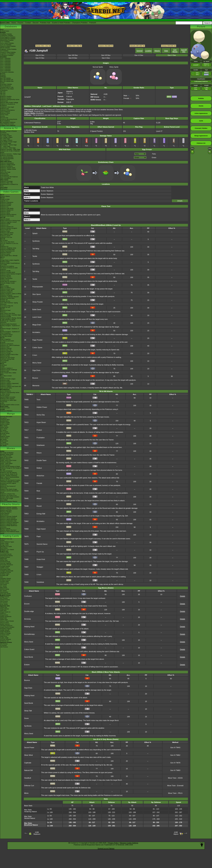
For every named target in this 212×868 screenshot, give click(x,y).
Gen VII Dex (106, 55)
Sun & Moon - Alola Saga (8, 148)
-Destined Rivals (5, 562)
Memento (36, 386)
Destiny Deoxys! (5, 465)
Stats (166, 51)
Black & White (4, 286)
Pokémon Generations (7, 163)
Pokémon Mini (4, 371)
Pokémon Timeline (6, 96)
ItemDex (3, 74)
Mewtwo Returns (5, 459)
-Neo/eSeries (4, 592)
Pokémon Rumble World (8, 272)
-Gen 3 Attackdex (5, 61)
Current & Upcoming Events (9, 119)
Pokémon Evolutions (6, 166)
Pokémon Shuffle (5, 271)
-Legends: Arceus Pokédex (8, 49)
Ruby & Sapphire (5, 339)
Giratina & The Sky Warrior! (9, 473)
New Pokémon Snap (6, 234)
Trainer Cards (4, 543)
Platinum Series (5, 436)
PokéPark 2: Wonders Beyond (9, 297)
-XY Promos (4, 603)
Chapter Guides (5, 423)
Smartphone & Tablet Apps (8, 400)
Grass (154, 157)
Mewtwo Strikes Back (7, 454)
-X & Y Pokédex (5, 42)
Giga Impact (41, 529)
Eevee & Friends (5, 529)
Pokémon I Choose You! (8, 494)
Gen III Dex (73, 58)
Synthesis (36, 241)
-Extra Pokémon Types (7, 542)
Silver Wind (28, 755)
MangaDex (4, 418)
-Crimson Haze (5, 635)
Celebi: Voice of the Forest (8, 460)
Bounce (35, 378)
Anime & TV (11, 128)
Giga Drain (36, 370)
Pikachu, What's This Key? (8, 530)
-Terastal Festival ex (6, 626)
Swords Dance (42, 544)
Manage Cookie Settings (129, 843)
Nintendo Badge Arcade (7, 283)
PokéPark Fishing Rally (7, 359)
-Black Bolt (3, 559)
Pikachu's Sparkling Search (8, 524)
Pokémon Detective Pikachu (9, 501)
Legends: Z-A (4, 201)
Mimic (26, 793)
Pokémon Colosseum (7, 344)
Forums (20, 23)
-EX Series (3, 591)
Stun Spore (37, 294)
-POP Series (4, 604)
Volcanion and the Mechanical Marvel (9, 492)
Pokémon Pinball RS (6, 351)
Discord (36, 23)
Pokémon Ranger (5, 353)
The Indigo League (6, 136)
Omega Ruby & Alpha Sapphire (10, 260)
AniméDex (3, 133)
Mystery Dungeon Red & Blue (9, 355)
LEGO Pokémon (5, 112)
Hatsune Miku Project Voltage (9, 103)
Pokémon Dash (5, 347)
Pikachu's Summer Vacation (9, 507)
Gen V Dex (172, 55)
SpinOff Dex (184, 51)
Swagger (40, 567)
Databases (11, 27)
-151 (2, 577)
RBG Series (4, 426)
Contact (28, 23)
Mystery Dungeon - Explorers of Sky (10, 326)
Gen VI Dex (139, 55)
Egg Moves (175, 51)
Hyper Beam (41, 422)
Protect (39, 430)
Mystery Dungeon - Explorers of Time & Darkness (10, 332)
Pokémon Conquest (6, 295)
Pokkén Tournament (6, 278)
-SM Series (4, 585)
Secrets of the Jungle (7, 498)
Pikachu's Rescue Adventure (9, 509)
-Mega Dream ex (5, 612)
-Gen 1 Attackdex (5, 58)
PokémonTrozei (5, 356)
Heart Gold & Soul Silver (8, 313)
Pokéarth (93, 23)
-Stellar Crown (4, 568)
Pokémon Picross (5, 275)
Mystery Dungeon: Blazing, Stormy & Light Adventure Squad (11, 319)
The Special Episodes (7, 157)
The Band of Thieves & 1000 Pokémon (9, 269)
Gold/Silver (4, 365)
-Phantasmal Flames (6, 556)
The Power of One (6, 456)
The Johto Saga (5, 139)
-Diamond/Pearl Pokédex (8, 39)
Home (14, 23)
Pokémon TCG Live (6, 237)
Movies (11, 448)
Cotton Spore (37, 348)
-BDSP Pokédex (5, 48)
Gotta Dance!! (4, 515)
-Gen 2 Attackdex (5, 60)
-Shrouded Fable (5, 569)
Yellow (2, 377)
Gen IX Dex (40, 55)
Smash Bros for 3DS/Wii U (8, 281)
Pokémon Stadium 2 (6, 368)
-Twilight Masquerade (7, 571)
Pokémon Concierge (6, 181)
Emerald (3, 342)
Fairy (154, 154)
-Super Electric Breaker (7, 627)
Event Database (5, 121)
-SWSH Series (5, 583)
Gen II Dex (106, 58)
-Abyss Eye (4, 607)
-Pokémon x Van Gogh (7, 107)
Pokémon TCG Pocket (7, 216)
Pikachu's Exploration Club (8, 521)
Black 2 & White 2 (6, 288)
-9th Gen (3, 92)
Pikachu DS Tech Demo (7, 358)
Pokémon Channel (6, 348)
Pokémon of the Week (7, 89)
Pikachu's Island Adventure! (9, 519)
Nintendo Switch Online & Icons (10, 405)
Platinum (3, 312)
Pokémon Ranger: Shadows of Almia (9, 329)
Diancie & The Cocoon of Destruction (8, 487)
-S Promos (3, 645)
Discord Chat (4, 118)
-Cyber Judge (4, 638)
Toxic (38, 400)
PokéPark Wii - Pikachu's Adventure (8, 322)
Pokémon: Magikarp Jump (8, 248)
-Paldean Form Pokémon (8, 125)
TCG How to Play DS (7, 306)
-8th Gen (3, 93)
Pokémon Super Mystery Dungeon (11, 274)
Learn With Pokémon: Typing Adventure (9, 304)
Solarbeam (41, 445)
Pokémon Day (4, 109)
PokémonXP (4, 101)
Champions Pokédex (80, 23)
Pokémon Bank (5, 262)
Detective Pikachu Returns (8, 215)
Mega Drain (37, 325)
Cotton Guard (29, 649)
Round (39, 506)
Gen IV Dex (40, 58)
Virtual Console (5, 396)
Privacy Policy (113, 843)
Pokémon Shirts (5, 113)
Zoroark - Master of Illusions (9, 476)
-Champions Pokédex (7, 55)
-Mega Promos (5, 597)
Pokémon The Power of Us (8, 495)
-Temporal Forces (5, 572)
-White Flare (4, 560)
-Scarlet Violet (4, 582)
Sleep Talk (28, 711)
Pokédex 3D (4, 300)
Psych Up (40, 552)
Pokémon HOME (5, 224)
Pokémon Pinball (5, 382)
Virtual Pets (4, 402)
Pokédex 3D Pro (5, 301)
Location (148, 51)
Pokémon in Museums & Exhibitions (8, 105)
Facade (39, 483)
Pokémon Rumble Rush (7, 250)
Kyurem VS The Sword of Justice (10, 480)
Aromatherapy (29, 634)
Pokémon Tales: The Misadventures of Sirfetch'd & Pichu (9, 184)
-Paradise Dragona (6, 629)
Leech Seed (37, 317)
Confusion (28, 596)
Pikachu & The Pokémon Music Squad (10, 532)
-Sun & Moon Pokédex (7, 43)
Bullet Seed (37, 309)
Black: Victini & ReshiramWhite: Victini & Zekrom (10, 478)
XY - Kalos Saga (5, 146)
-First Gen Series (5, 594)
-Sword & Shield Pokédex (8, 46)
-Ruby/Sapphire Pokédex (8, 37)
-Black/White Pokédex (7, 40)
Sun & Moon (4, 240)
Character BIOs (5, 420)
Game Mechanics (5, 86)
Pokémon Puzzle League (8, 379)
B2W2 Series (4, 441)
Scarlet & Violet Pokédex (61, 23)
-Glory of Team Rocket (7, 621)
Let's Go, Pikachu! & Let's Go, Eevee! (9, 244)
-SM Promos (4, 601)
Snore (26, 718)
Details (180, 201)
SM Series (3, 445)
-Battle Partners (5, 624)
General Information (6, 417)
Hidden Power (42, 407)
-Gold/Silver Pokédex (7, 36)
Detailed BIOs (4, 421)
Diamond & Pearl (5, 310)
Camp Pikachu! (5, 513)
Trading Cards (11, 536)
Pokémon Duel (5, 280)
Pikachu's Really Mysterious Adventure (9, 526)
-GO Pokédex (4, 51)
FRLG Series (4, 432)
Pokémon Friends (6, 205)
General (139, 51)
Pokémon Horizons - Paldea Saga (11, 154)
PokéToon (3, 171)
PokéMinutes (4, 174)
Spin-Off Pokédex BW (7, 81)
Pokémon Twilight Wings (8, 165)
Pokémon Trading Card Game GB (10, 386)
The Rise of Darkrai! (6, 471)
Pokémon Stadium (6, 385)
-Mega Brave (4, 615)
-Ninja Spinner (4, 609)
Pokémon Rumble (6, 316)
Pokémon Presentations (7, 110)
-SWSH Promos (5, 600)
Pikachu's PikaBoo (6, 512)
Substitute (40, 582)
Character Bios (5, 134)
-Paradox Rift (4, 575)
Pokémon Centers (6, 98)
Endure (27, 665)
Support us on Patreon (106, 848)
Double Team (41, 460)
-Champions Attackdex (7, 72)
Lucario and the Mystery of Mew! (10, 466)
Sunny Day (41, 415)
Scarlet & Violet (5, 199)
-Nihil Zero (3, 610)
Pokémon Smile (5, 231)
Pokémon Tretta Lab (6, 291)
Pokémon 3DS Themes (7, 399)
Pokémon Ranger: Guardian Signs (11, 315)
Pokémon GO (4, 207)
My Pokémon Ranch (6, 335)
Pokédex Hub (45, 23)
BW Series (3, 439)
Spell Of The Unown (6, 457)
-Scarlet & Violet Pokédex (8, 52)
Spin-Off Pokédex (5, 78)
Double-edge (29, 611)
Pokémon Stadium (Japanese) (9, 383)
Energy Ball (41, 514)
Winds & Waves (5, 196)
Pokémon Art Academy (7, 266)
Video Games (11, 192)
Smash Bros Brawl (6, 336)
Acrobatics (36, 332)
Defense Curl (29, 786)
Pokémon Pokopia (6, 204)
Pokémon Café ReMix (7, 208)
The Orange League (6, 137)
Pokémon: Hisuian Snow (8, 168)
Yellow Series (4, 427)
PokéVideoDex (5, 175)
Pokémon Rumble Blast (7, 298)
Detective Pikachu (6, 253)
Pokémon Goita (5, 408)
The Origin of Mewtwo (7, 453)
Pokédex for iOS (5, 307)
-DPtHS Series (5, 589)
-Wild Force (4, 636)
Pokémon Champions (7, 202)
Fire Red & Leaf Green (7, 341)
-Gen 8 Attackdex (5, 69)
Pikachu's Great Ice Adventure (9, 522)
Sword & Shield (5, 219)
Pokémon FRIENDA (6, 411)
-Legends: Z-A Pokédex (7, 54)
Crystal (2, 367)
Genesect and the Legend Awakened (8, 484)
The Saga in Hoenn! (6, 140)
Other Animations (5, 178)
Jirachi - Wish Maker (6, 463)
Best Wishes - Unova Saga (8, 145)
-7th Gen (3, 95)
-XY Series (3, 586)
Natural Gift (28, 770)
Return (39, 453)
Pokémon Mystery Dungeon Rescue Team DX (9, 229)
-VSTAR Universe (5, 639)
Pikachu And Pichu (6, 510)
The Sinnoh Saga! (6, 143)
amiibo (2, 403)
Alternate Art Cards (6, 547)
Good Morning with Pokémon (9, 177)
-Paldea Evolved (5, 580)
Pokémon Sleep (5, 213)
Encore (27, 604)
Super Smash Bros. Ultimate (9, 256)
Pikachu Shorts (11, 504)
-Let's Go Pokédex (6, 45)
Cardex (2, 83)
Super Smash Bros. (6, 388)
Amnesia (27, 619)
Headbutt (28, 778)
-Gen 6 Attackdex (5, 66)
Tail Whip (36, 249)
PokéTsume (4, 189)
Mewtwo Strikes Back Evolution (10, 497)
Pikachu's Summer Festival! (9, 516)
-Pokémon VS (4, 641)
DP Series (3, 435)
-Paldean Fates (5, 574)
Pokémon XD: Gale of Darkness (10, 345)
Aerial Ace (40, 476)
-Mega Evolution (5, 557)
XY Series (3, 442)
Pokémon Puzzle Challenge (9, 370)
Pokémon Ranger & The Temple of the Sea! (11, 469)
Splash (35, 233)
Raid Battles (4, 548)
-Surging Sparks (5, 566)
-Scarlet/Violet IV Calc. (7, 87)
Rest (38, 491)
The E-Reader (4, 361)
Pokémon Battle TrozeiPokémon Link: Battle (10, 264)
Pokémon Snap (5, 380)
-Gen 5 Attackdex (5, 65)
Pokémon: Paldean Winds (8, 169)
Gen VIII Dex (73, 55)
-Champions (4, 90)
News (2, 30)
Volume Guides (5, 424)
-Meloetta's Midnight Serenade (9, 482)
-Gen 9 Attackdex (5, 71)
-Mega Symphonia (6, 617)
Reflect (39, 468)
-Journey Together (6, 563)
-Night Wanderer (5, 632)
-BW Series (4, 588)
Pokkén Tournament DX (7, 251)
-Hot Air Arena (4, 623)
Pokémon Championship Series (10, 100)
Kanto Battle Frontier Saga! (8, 142)
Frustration (41, 438)
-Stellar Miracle (5, 630)
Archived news (5, 31)
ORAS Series (4, 444)
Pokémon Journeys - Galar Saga (10, 149)
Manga (11, 414)
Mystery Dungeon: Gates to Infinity (11, 294)
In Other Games (5, 394)
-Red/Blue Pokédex (6, 34)
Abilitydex (3, 77)
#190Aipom (176, 833)
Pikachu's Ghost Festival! (8, 518)
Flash (39, 536)
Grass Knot (41, 559)
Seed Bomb (29, 657)
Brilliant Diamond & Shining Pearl (10, 221)
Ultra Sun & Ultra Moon (7, 242)
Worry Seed (37, 363)
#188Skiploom (37, 833)
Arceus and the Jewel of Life (9, 474)
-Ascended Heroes (6, 554)
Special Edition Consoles (8, 397)
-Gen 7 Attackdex (5, 68)
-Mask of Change (5, 633)
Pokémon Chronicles (6, 155)
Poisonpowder (38, 287)
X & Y (2, 259)
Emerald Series (5, 433)
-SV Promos (4, 598)
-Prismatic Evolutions (7, 565)
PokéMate (3, 362)
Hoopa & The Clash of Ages (9, 489)
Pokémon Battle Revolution (8, 324)
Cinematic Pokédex (6, 84)
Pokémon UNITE (5, 211)
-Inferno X (3, 613)
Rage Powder (38, 340)
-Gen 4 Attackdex (5, 63)
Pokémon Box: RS (6, 350)
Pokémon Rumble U (6, 292)
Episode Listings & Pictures (8, 131)
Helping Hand (29, 627)
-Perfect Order (4, 553)
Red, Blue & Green (6, 376)
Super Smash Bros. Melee (8, 373)
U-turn (35, 355)
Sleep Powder (38, 302)
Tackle (35, 256)
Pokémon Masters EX (7, 210)
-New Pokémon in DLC (7, 124)
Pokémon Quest (5, 254)
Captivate (28, 763)
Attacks (157, 51)
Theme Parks (4, 115)
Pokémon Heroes (5, 462)
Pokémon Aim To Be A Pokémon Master (10, 152)
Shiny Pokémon (5, 160)
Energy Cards (4, 545)
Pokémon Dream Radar (7, 289)
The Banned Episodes (7, 159)
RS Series (3, 430)
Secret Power (29, 747)
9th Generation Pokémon (8, 122)
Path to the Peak (5, 172)
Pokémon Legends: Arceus (8, 222)
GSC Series (4, 429)
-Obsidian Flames (6, 578)
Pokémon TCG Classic (7, 550)
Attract (39, 498)
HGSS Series (4, 438)
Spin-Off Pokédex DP (7, 80)
